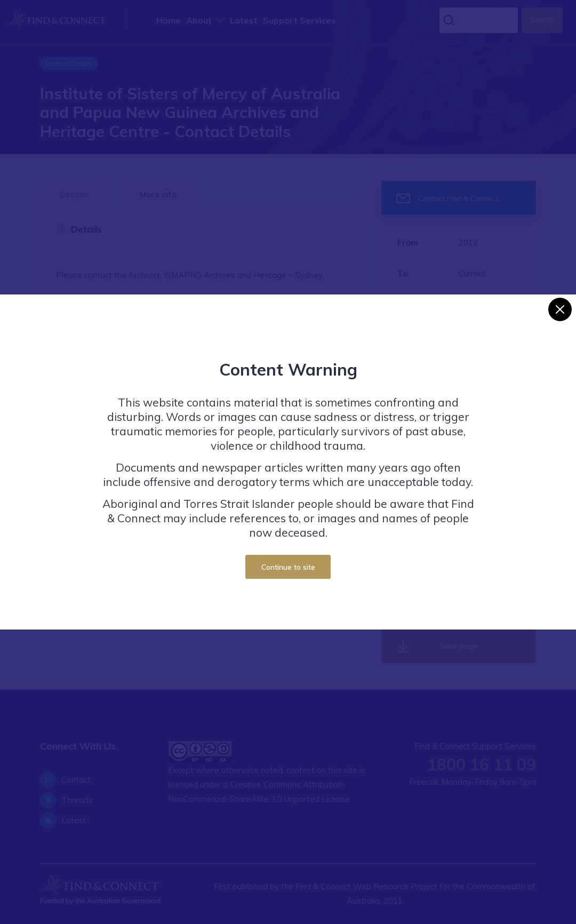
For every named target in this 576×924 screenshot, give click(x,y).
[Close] (560, 309)
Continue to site (288, 567)
